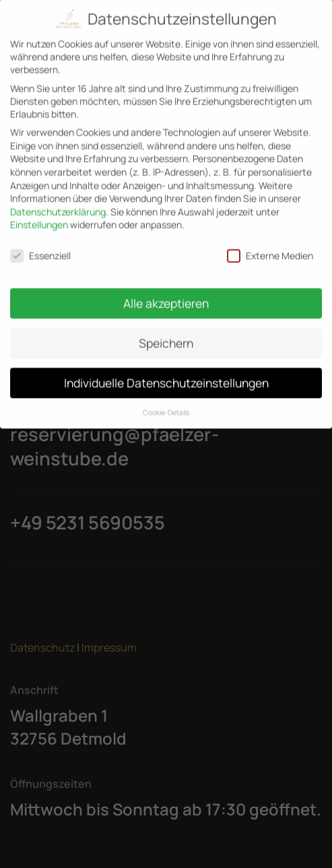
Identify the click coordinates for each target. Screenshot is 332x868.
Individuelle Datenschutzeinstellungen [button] (166, 375)
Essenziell (40, 248)
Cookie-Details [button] (166, 405)
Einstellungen (39, 217)
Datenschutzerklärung (58, 204)
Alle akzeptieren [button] (166, 295)
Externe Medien (270, 248)
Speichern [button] (166, 335)
